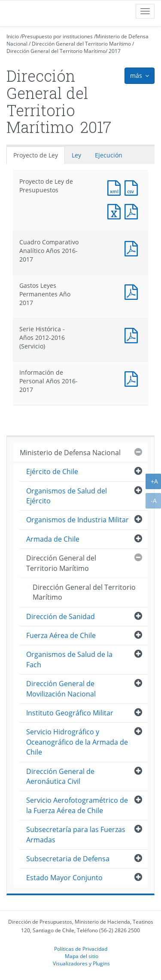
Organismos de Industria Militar (77, 520)
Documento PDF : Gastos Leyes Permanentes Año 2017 (133, 291)
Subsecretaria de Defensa (68, 859)
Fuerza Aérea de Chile (61, 635)
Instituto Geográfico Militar (70, 713)
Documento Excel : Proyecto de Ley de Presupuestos (116, 211)
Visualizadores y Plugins (81, 963)
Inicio (13, 36)
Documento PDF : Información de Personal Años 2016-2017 (133, 378)
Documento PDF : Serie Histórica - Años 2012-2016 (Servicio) (133, 334)
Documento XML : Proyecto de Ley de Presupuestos (116, 187)
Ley (76, 155)
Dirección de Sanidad (61, 616)
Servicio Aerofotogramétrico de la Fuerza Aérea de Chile (77, 805)
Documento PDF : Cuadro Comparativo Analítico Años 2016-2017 (133, 248)
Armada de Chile (53, 539)
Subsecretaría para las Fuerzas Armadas (76, 834)
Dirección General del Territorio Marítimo (81, 44)
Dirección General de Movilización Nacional (61, 689)
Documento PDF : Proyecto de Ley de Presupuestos (133, 211)
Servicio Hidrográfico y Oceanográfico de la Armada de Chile (77, 742)
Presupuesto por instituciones (57, 36)
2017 (115, 51)
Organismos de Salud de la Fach (69, 659)
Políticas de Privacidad (81, 949)
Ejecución (109, 155)
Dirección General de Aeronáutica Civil (60, 776)
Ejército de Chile (52, 472)
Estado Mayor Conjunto (64, 878)
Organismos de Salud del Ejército (67, 496)
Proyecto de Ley (36, 155)
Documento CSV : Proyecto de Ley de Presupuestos (133, 187)
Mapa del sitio (82, 956)
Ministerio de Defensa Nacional (70, 453)
